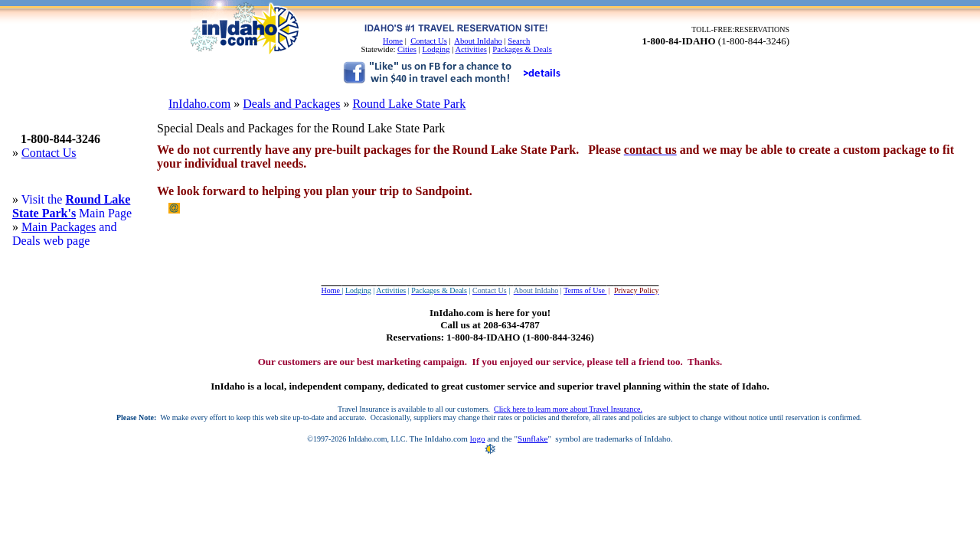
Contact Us (429, 41)
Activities (470, 49)
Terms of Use (585, 290)
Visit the (44, 199)
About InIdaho (478, 41)
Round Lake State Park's (71, 206)
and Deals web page (64, 234)
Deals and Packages (291, 104)
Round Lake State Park (409, 104)
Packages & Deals (522, 49)
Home (393, 41)
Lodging (436, 49)
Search (519, 41)
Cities (407, 49)
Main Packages (59, 227)
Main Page (104, 213)
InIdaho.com (199, 104)
